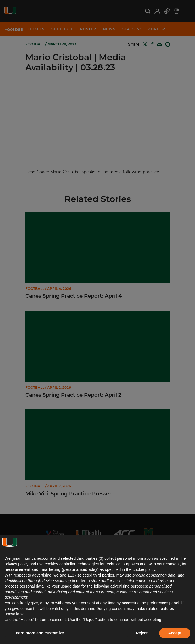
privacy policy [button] (16, 564)
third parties (104, 575)
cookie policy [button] (144, 569)
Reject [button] (142, 633)
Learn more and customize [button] (39, 633)
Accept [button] (175, 633)
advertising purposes (129, 586)
